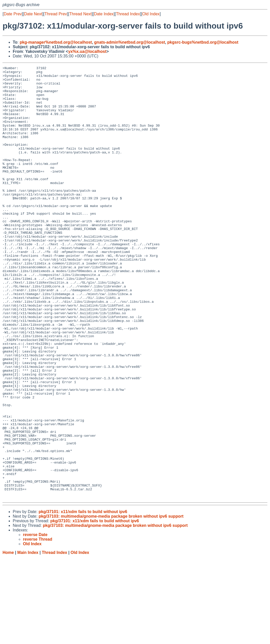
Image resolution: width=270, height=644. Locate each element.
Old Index (151, 14)
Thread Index (128, 14)
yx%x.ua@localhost (87, 51)
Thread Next (80, 14)
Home (8, 639)
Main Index (28, 639)
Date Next (33, 14)
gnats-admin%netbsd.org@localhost (130, 42)
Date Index (104, 14)
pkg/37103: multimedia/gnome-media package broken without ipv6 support (111, 603)
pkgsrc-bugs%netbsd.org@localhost (203, 42)
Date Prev (13, 14)
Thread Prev (56, 14)
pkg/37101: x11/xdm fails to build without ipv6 (83, 598)
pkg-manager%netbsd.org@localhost (56, 42)
